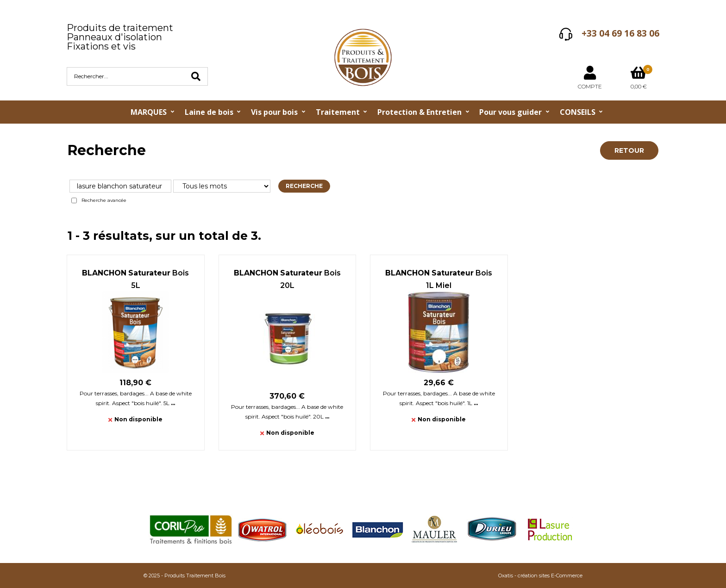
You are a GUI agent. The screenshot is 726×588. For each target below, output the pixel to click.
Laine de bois (209, 112)
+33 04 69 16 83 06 (620, 33)
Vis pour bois (274, 112)
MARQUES (149, 112)
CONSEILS (578, 112)
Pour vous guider (510, 112)
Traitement (338, 112)
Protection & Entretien (419, 112)
